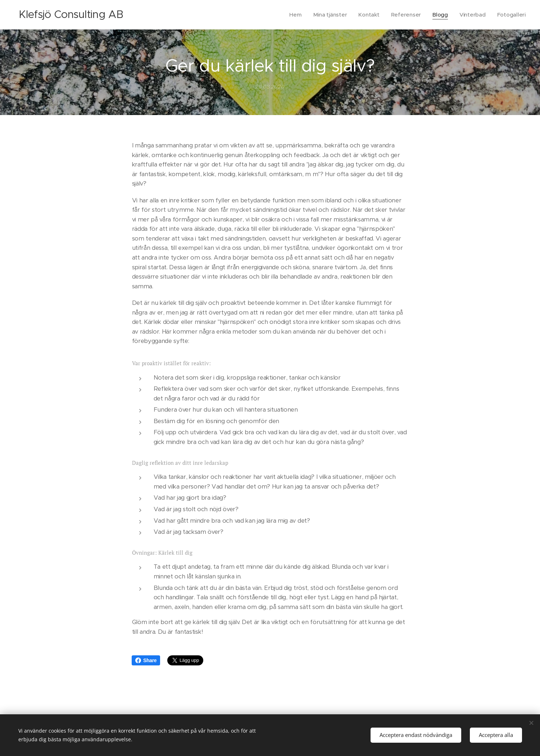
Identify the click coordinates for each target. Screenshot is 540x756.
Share (146, 660)
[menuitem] (292, 15)
